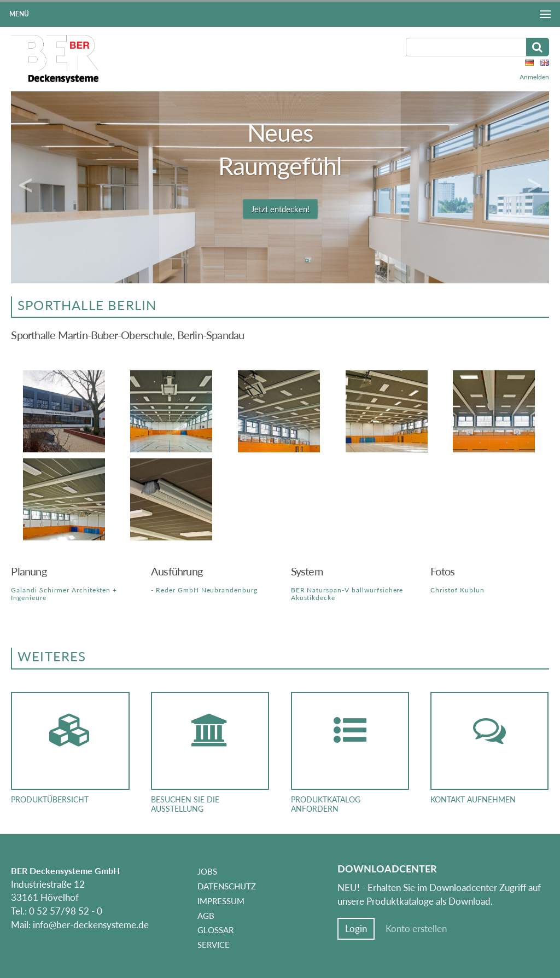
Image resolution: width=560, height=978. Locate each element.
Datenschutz (227, 886)
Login (356, 929)
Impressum (221, 901)
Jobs (207, 871)
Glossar (215, 930)
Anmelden (534, 77)
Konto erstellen (416, 929)
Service (214, 945)
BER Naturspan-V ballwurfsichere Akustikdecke (347, 594)
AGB (206, 916)
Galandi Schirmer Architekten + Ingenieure (64, 594)
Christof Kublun (457, 590)
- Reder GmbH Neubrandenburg (204, 590)
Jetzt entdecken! (280, 209)
